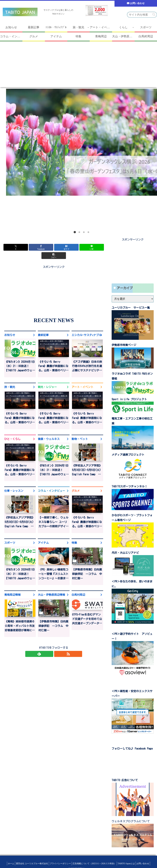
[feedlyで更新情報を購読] (50, 648)
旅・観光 (10, 379)
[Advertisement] (78, 66)
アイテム (43, 536)
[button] (154, 15)
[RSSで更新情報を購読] (57, 648)
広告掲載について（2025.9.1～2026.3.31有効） (95, 864)
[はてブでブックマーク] (54, 247)
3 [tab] (84, 232)
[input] (142, 15)
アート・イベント (82, 379)
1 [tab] (75, 232)
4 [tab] (88, 232)
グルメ (76, 483)
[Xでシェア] (20, 247)
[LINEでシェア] (71, 247)
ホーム (7, 864)
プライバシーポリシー (60, 864)
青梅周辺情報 (12, 588)
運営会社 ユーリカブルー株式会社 (30, 864)
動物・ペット (80, 431)
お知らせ (10, 327)
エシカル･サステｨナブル (87, 327)
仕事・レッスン (14, 483)
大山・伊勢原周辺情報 (51, 588)
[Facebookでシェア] (37, 247)
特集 (74, 536)
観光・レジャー (47, 379)
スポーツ (10, 536)
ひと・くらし (12, 431)
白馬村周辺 (78, 588)
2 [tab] (79, 232)
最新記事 (43, 327)
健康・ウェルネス (49, 431)
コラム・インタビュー (51, 483)
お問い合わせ (135, 4)
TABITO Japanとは (128, 864)
